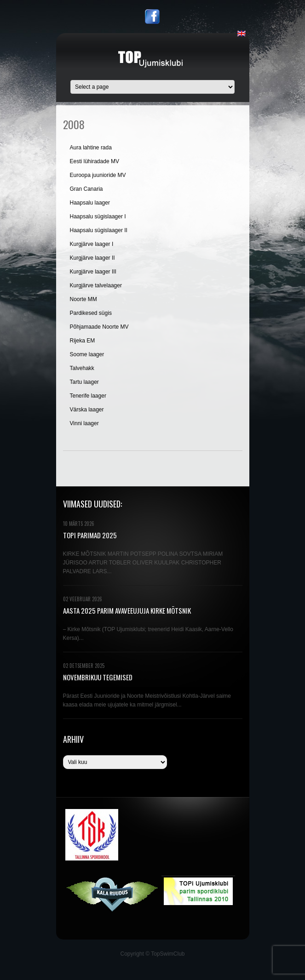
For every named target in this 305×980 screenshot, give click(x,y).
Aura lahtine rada (91, 148)
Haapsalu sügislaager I (98, 217)
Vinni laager (84, 423)
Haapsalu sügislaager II (99, 230)
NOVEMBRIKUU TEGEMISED (98, 677)
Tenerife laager (88, 396)
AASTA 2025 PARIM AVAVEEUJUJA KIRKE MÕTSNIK (127, 610)
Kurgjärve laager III (93, 272)
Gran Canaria (86, 189)
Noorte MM (83, 299)
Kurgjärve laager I (92, 244)
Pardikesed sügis (91, 313)
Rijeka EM (83, 341)
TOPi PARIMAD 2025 (90, 535)
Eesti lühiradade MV (95, 161)
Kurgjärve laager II (92, 258)
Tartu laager (84, 382)
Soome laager (87, 354)
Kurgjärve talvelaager (96, 285)
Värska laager (87, 410)
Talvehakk (82, 368)
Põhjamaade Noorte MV (99, 327)
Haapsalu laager (90, 203)
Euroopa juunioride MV (98, 175)
